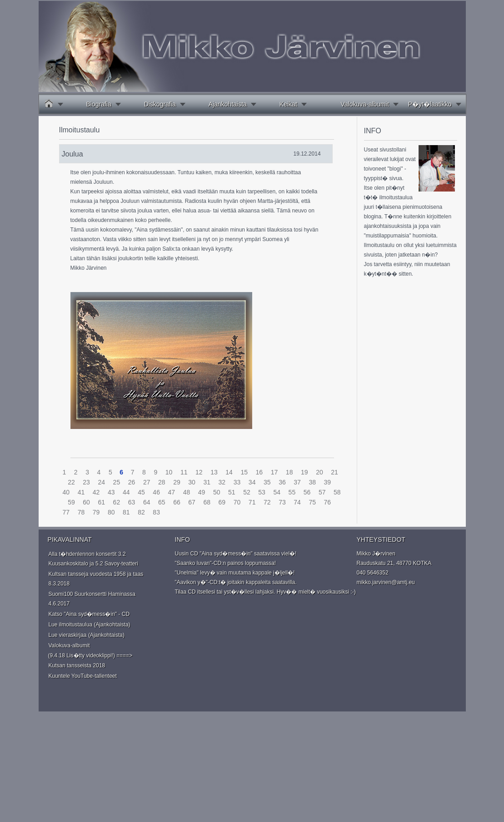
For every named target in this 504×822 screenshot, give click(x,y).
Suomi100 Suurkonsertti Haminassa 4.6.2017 (92, 599)
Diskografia (160, 104)
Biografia (99, 104)
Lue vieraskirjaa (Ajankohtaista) (87, 635)
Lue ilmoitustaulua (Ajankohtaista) (90, 625)
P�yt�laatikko (430, 104)
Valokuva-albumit (364, 104)
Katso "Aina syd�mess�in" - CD (89, 614)
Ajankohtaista (228, 104)
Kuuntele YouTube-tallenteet (83, 676)
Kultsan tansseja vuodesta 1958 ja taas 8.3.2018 (96, 579)
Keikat (288, 104)
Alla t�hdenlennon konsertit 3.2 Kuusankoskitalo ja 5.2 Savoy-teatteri (93, 559)
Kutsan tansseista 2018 (77, 666)
